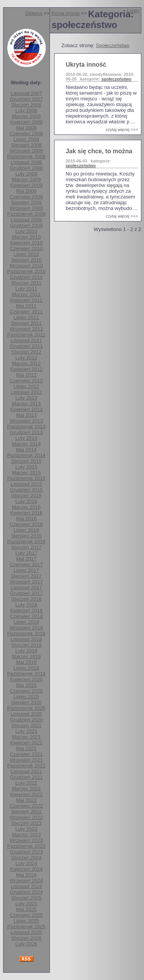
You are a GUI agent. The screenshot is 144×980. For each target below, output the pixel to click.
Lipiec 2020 (26, 697)
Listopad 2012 (26, 392)
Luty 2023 (26, 829)
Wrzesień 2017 (26, 582)
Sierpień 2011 (26, 323)
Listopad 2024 (26, 886)
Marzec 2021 (26, 737)
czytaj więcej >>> (122, 129)
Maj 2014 (26, 450)
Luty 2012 (26, 358)
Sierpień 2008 (26, 145)
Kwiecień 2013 (26, 409)
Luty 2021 (26, 731)
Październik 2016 (26, 542)
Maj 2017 (26, 559)
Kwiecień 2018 (26, 610)
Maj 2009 (26, 191)
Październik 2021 (26, 766)
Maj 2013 (26, 415)
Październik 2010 (26, 271)
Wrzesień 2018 (26, 628)
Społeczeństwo (113, 45)
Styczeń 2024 (26, 858)
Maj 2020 (26, 685)
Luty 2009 (26, 174)
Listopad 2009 (26, 220)
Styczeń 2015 (26, 461)
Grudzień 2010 (26, 277)
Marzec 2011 (26, 294)
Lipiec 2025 (26, 921)
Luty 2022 (26, 783)
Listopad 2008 (26, 162)
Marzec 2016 (26, 507)
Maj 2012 (26, 375)
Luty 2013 (26, 398)
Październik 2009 (26, 214)
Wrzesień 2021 (26, 760)
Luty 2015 (26, 467)
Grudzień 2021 (26, 777)
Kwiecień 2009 (26, 185)
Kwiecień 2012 (26, 369)
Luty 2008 (26, 111)
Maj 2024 (26, 875)
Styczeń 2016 (26, 496)
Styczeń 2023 (26, 823)
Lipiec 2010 (26, 254)
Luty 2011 (26, 289)
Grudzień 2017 (26, 593)
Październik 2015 (26, 478)
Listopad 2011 (26, 340)
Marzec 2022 (26, 789)
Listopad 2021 (26, 771)
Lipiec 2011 (26, 317)
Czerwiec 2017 (26, 565)
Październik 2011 (26, 335)
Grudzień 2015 (26, 490)
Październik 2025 (26, 927)
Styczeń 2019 (26, 645)
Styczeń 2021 (26, 725)
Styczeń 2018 (26, 599)
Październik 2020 (26, 708)
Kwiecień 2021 (26, 743)
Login (133, 11)
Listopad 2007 (26, 93)
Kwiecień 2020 (26, 679)
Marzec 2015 (26, 473)
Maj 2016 (26, 519)
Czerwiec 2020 (26, 691)
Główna (34, 13)
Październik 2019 (26, 674)
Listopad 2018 (26, 639)
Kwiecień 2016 (26, 513)
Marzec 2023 (26, 835)
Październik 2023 (26, 846)
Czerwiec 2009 (26, 197)
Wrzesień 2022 (26, 817)
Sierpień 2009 (26, 202)
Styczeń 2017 (26, 547)
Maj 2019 (26, 662)
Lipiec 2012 (26, 386)
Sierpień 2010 (26, 260)
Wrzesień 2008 (26, 151)
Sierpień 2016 (26, 536)
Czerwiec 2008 (26, 134)
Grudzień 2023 (26, 852)
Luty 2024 (26, 863)
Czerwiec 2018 (26, 616)
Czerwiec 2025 (26, 915)
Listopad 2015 (26, 484)
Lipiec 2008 (26, 139)
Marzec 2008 (26, 116)
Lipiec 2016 (26, 530)
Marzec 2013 (26, 404)
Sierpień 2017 (26, 576)
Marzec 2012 (26, 363)
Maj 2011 (26, 306)
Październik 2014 (26, 455)
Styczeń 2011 (26, 283)
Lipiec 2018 (26, 622)
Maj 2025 (26, 909)
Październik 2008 (26, 157)
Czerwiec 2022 (26, 806)
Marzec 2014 (26, 444)
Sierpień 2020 (26, 702)
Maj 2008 (26, 128)
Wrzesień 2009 (26, 208)
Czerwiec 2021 (26, 754)
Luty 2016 (26, 501)
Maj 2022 (26, 800)
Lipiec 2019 (26, 668)
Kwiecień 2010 (26, 243)
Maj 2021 (26, 748)
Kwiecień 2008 (26, 122)
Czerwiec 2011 (26, 312)
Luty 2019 (26, 651)
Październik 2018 (26, 633)
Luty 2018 (26, 605)
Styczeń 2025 (26, 898)
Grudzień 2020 (26, 720)
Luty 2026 (26, 944)
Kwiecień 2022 (26, 794)
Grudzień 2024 (26, 892)
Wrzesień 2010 (26, 266)
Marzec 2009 (26, 179)
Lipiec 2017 (26, 570)
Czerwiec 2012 (26, 381)
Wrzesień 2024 (26, 881)
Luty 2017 (26, 553)
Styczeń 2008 (26, 105)
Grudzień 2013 (26, 432)
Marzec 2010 (26, 237)
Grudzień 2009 (26, 225)
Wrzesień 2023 (26, 840)
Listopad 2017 (26, 588)
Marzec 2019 (26, 656)
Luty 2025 (26, 904)
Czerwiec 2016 (26, 524)
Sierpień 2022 (26, 812)
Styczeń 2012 (26, 352)
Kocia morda (66, 13)
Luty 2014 (26, 438)
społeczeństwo (116, 79)
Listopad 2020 (26, 714)
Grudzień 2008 (26, 168)
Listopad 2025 (26, 932)
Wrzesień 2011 (26, 329)
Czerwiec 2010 (26, 248)
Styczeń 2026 (26, 938)
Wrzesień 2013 (26, 421)
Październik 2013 (26, 427)
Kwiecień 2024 (26, 869)
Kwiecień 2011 (26, 300)
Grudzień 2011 (26, 346)
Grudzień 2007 (26, 99)
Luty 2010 (26, 231)
